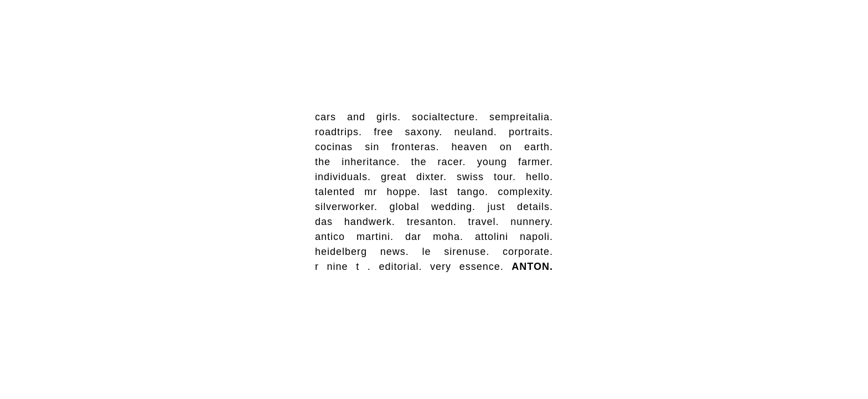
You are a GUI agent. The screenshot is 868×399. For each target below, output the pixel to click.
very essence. (467, 267)
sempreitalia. (521, 117)
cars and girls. (358, 117)
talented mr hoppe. (368, 192)
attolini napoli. (514, 237)
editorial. (400, 267)
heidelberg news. (362, 252)
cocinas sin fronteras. (377, 147)
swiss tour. (486, 177)
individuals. (343, 177)
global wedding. (432, 207)
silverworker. (346, 207)
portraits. (531, 132)
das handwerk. (355, 222)
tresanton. (432, 222)
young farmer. (515, 162)
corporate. (528, 252)
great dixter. (414, 177)
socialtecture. (445, 117)
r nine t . (343, 267)
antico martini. (354, 237)
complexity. (525, 192)
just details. (520, 207)
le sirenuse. (456, 252)
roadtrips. (339, 132)
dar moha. (434, 237)
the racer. (438, 162)
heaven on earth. (502, 147)
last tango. (459, 192)
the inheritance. (357, 162)
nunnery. (532, 222)
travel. (483, 222)
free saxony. (408, 132)
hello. (539, 177)
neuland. (476, 132)
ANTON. (532, 267)
